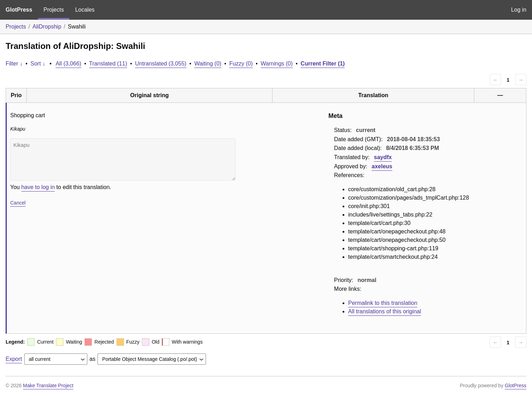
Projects (54, 10)
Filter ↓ (14, 64)
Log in (519, 10)
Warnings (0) (277, 64)
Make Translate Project (48, 385)
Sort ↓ (38, 64)
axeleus (382, 166)
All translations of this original (385, 311)
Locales (85, 10)
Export (14, 359)
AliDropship (47, 27)
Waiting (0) (208, 64)
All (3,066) (68, 64)
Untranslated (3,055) (161, 64)
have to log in (38, 187)
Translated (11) (108, 64)
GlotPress (19, 10)
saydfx (383, 157)
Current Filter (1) (323, 64)
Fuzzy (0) (241, 64)
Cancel (18, 203)
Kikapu (123, 159)
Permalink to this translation (383, 303)
